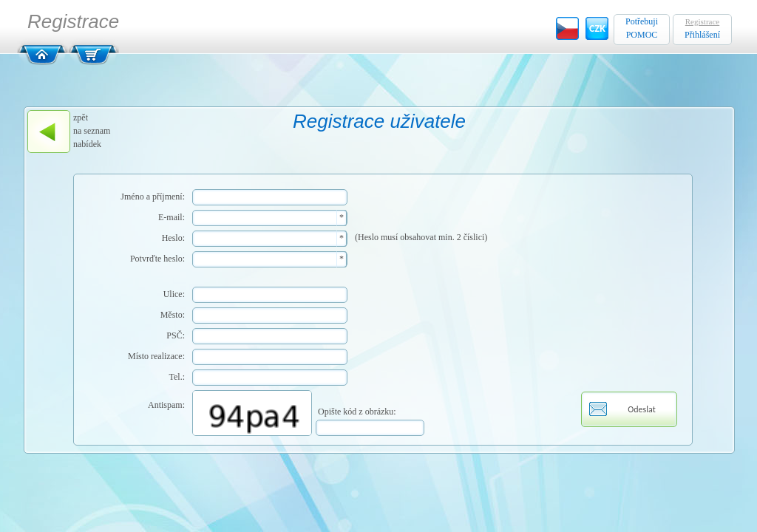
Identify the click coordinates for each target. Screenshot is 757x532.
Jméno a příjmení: (153, 197)
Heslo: (173, 238)
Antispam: (166, 405)
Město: (173, 315)
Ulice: (174, 294)
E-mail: (172, 217)
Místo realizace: (156, 356)
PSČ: (176, 335)
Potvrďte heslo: (157, 259)
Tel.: (177, 377)
